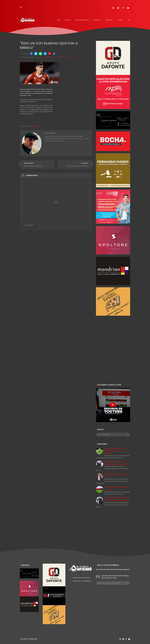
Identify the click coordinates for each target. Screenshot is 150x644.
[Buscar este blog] (113, 435)
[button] (31, 54)
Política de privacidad (81, 578)
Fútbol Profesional (83, 20)
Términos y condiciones (82, 581)
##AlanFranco (36, 126)
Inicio (59, 20)
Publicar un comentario (67, 57)
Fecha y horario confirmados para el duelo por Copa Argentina (115, 451)
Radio (121, 20)
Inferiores (110, 20)
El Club (68, 20)
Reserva (98, 20)
